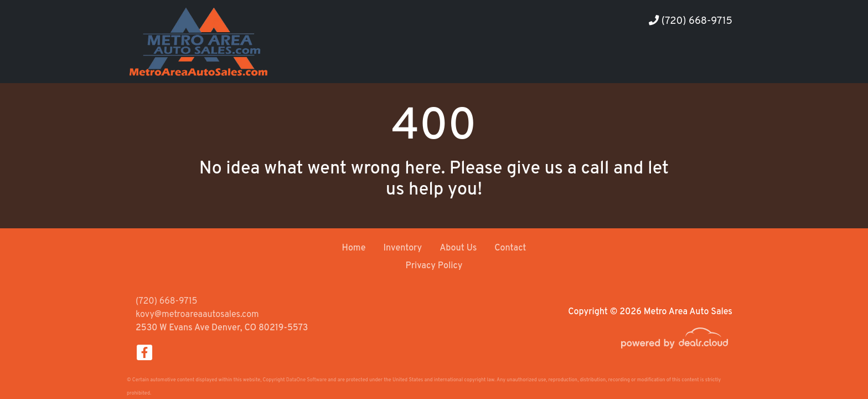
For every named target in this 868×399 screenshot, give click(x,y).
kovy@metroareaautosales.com (197, 315)
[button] (649, 62)
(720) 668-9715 (691, 21)
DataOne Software (306, 380)
